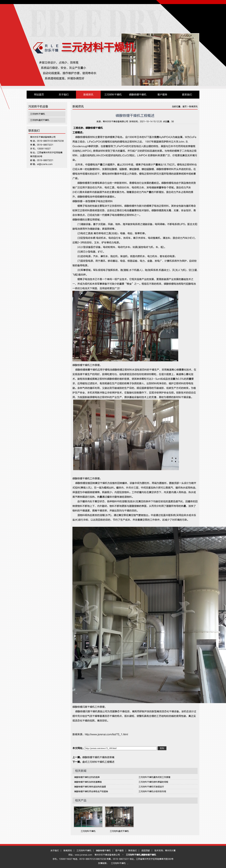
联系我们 (187, 95)
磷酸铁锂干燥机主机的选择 (87, 777)
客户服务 (162, 95)
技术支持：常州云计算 (165, 851)
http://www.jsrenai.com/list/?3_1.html (106, 734)
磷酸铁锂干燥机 (138, 95)
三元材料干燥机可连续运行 (151, 787)
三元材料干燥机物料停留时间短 (153, 782)
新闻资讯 (88, 95)
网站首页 (39, 95)
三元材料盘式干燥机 (40, 120)
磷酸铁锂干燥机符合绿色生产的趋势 (91, 791)
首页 (185, 107)
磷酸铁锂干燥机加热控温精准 (88, 782)
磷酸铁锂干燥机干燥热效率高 (98, 757)
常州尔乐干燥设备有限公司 (115, 122)
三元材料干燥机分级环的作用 (152, 791)
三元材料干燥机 (98, 48)
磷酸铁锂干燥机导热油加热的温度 (90, 787)
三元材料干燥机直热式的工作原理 (154, 777)
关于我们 (64, 95)
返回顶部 (146, 851)
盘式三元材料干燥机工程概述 (98, 762)
